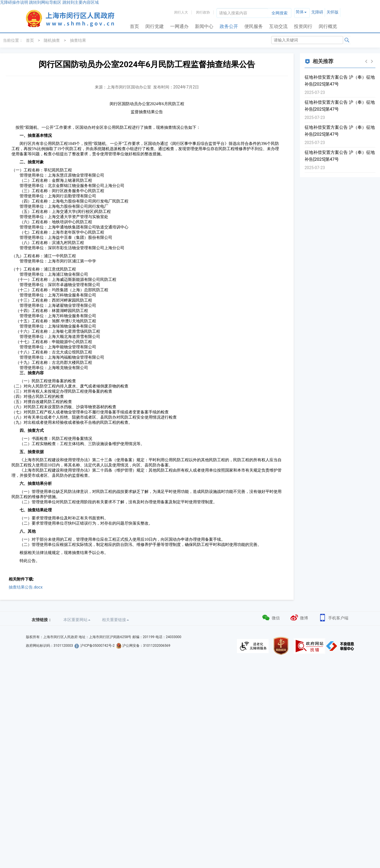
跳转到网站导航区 (45, 2)
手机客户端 (333, 617)
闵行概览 (328, 26)
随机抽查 (52, 40)
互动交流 (278, 26)
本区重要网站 (77, 620)
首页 (134, 26)
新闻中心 (204, 26)
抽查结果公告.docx (26, 587)
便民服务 (254, 26)
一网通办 (179, 26)
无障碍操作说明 (14, 2)
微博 (299, 617)
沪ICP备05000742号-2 (97, 646)
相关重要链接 (115, 620)
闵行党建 (155, 26)
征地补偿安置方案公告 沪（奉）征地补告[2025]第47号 (340, 81)
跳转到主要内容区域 (81, 2)
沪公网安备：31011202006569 (146, 646)
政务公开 (229, 26)
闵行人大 (181, 12)
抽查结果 (78, 40)
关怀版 (332, 12)
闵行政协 (203, 12)
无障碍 (317, 12)
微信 (271, 617)
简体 (300, 12)
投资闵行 (303, 26)
